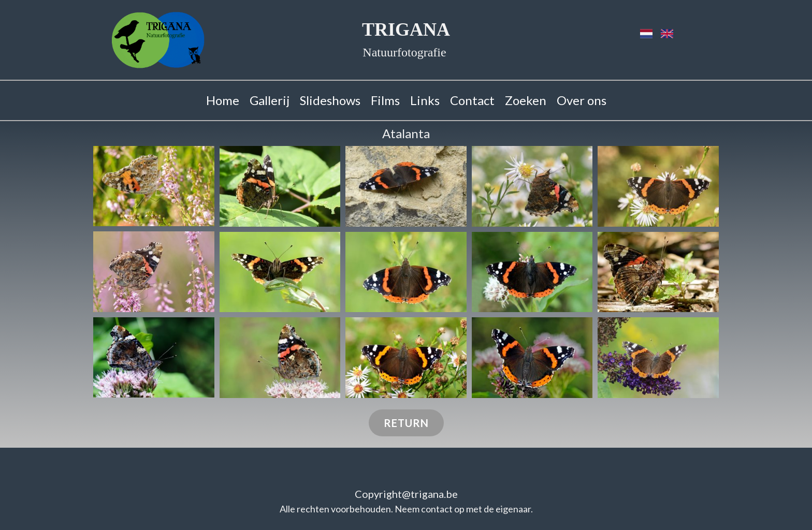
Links (425, 100)
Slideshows (330, 100)
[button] (154, 186)
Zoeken (526, 100)
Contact (472, 100)
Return (406, 423)
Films (385, 100)
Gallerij (270, 100)
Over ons (582, 100)
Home (223, 100)
